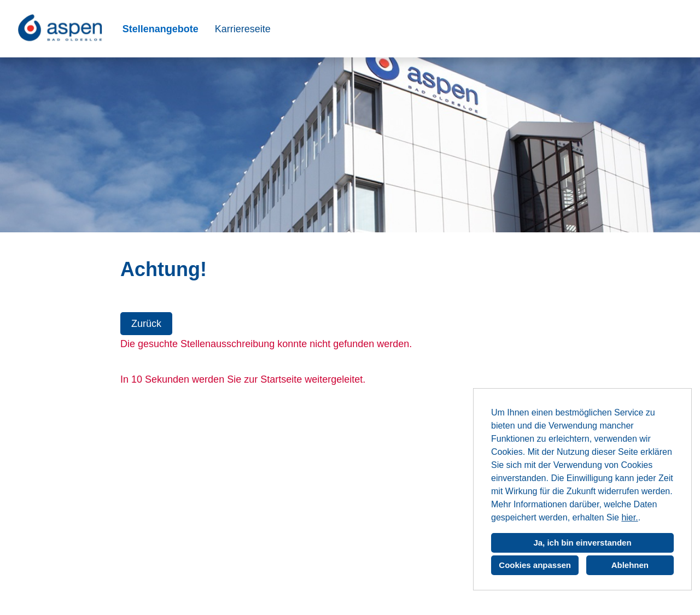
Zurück (146, 324)
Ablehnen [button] (630, 565)
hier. (629, 517)
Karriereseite (243, 29)
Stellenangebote (161, 29)
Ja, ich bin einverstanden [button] (582, 543)
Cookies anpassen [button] (535, 565)
